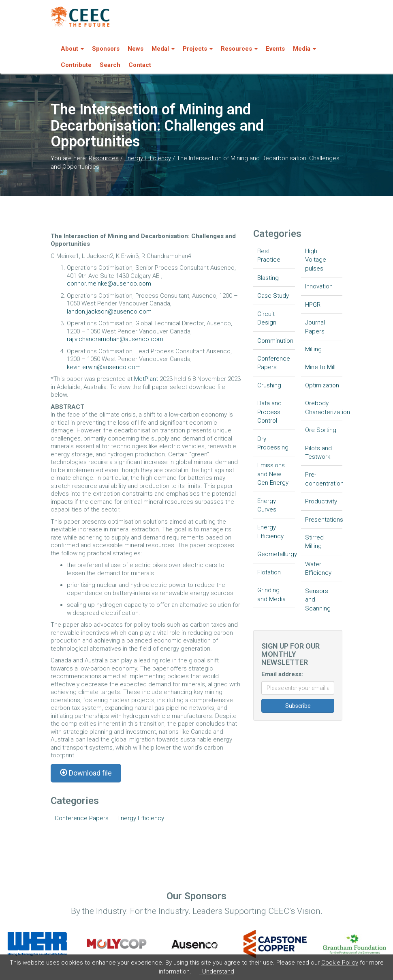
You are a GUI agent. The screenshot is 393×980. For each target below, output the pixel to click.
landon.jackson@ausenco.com (109, 312)
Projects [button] (198, 49)
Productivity (321, 501)
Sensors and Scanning (318, 600)
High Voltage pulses (316, 260)
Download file (86, 773)
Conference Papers (82, 818)
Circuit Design (267, 318)
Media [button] (304, 49)
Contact (140, 65)
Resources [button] (239, 49)
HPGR (313, 305)
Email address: (282, 674)
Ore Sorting (321, 430)
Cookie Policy (340, 963)
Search (110, 65)
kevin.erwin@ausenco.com (104, 367)
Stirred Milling (314, 542)
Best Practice (269, 255)
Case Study (273, 296)
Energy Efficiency (148, 158)
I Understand (217, 971)
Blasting (268, 278)
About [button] (72, 49)
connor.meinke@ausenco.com (109, 284)
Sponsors (106, 49)
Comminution (275, 341)
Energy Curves (267, 505)
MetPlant (147, 379)
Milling (313, 349)
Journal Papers (315, 327)
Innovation (319, 286)
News (136, 49)
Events (275, 49)
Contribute (76, 65)
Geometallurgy (276, 554)
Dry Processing (273, 443)
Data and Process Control (269, 412)
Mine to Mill (320, 367)
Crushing (269, 385)
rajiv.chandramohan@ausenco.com (115, 339)
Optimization (322, 385)
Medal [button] (163, 49)
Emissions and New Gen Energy (273, 474)
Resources (104, 158)
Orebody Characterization (324, 407)
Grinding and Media (271, 594)
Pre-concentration (324, 479)
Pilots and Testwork (318, 452)
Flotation (269, 572)
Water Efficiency (318, 568)
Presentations (324, 520)
